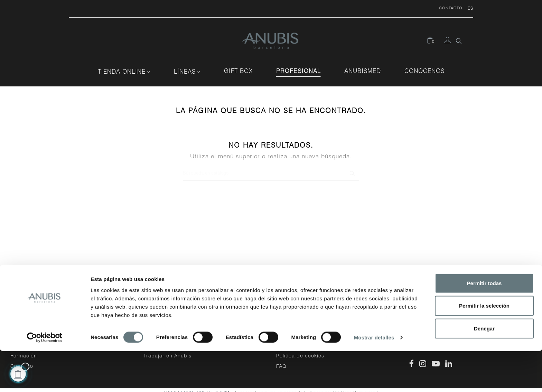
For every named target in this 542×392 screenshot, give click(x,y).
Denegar (484, 369)
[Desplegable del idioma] (468, 9)
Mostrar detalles (374, 378)
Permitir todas (484, 324)
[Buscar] (271, 169)
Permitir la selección (484, 347)
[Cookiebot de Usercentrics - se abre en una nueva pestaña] (45, 379)
